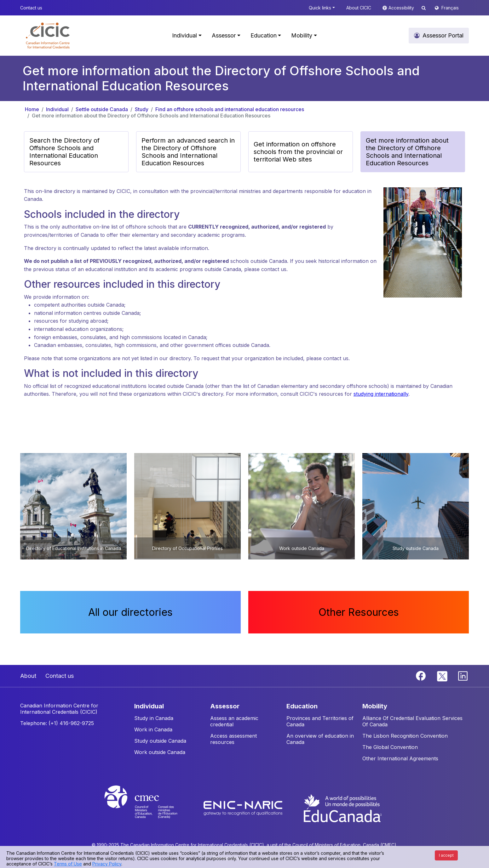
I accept (446, 855)
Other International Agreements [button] (400, 758)
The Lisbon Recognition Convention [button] (405, 736)
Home (32, 109)
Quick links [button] (320, 8)
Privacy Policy (107, 864)
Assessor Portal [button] (443, 35)
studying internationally (381, 394)
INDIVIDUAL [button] (149, 706)
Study (142, 109)
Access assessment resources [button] (233, 739)
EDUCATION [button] (302, 706)
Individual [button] (184, 35)
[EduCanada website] (342, 808)
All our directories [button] (130, 612)
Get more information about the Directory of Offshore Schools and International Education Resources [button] (407, 152)
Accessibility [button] (402, 8)
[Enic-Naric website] (244, 808)
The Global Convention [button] (390, 747)
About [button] (28, 676)
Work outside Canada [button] (160, 752)
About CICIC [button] (359, 8)
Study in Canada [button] (154, 718)
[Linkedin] (463, 675)
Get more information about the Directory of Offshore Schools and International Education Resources (151, 116)
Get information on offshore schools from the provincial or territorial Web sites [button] (298, 152)
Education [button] (264, 35)
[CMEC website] (149, 808)
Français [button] (450, 8)
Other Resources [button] (359, 612)
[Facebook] (422, 675)
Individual (57, 109)
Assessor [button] (224, 35)
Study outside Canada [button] (160, 741)
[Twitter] (443, 675)
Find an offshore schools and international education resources (230, 109)
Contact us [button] (31, 8)
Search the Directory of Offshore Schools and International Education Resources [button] (64, 152)
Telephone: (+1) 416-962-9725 (57, 723)
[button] (48, 36)
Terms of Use (68, 864)
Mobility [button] (302, 35)
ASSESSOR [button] (225, 706)
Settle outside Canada (102, 109)
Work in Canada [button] (153, 729)
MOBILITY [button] (375, 706)
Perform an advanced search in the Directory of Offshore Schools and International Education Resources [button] (188, 152)
